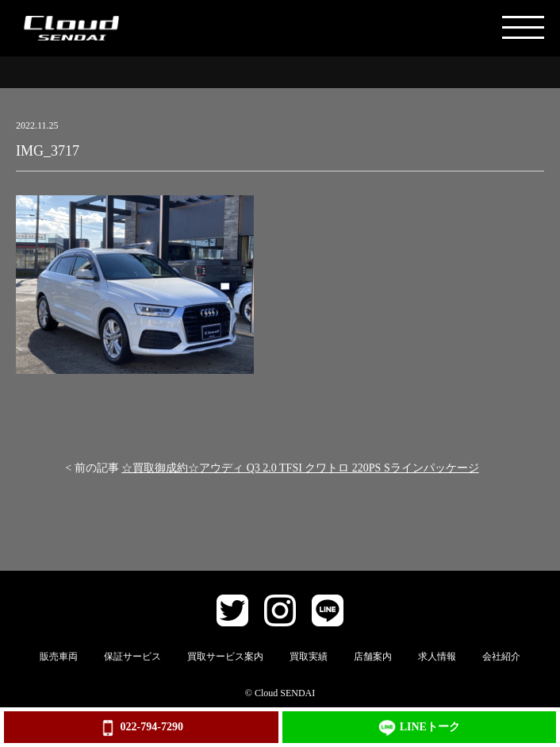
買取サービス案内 (225, 657)
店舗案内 (373, 657)
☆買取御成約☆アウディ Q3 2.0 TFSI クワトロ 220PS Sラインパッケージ (300, 468)
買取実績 (309, 657)
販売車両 (59, 657)
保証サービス (132, 657)
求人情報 (437, 657)
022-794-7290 (141, 728)
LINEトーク (419, 728)
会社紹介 (501, 657)
